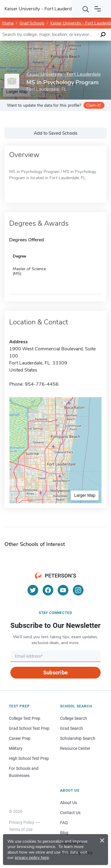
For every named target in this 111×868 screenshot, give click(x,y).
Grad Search (71, 728)
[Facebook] (48, 590)
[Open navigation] (98, 9)
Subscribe (55, 673)
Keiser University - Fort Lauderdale (63, 74)
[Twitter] (33, 590)
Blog (64, 833)
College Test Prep (25, 718)
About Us (69, 803)
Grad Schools (32, 23)
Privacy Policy (22, 822)
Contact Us (70, 813)
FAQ (64, 823)
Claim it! (93, 105)
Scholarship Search (78, 738)
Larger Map (85, 495)
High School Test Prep (29, 758)
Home (8, 23)
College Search (74, 718)
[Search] (86, 9)
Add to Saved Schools (55, 133)
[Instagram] (78, 590)
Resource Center (75, 748)
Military (16, 748)
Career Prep (20, 738)
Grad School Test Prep (29, 728)
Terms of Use (21, 829)
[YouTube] (63, 590)
